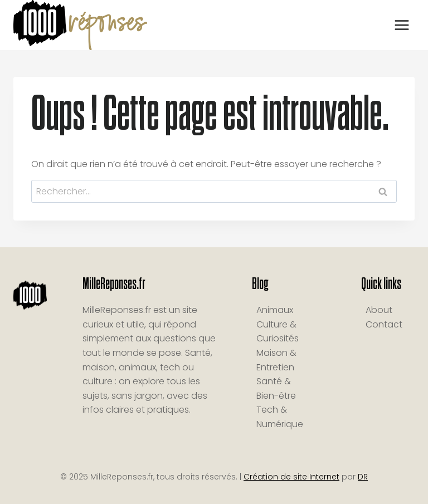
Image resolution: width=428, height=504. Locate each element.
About (379, 310)
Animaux (275, 310)
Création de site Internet (291, 477)
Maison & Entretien (276, 360)
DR (363, 477)
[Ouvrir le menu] (402, 25)
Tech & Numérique (280, 417)
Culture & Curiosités (278, 332)
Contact (384, 324)
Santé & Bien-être (276, 388)
